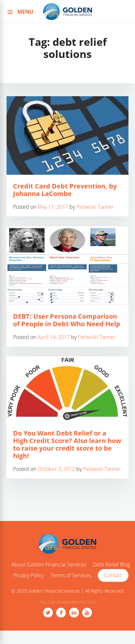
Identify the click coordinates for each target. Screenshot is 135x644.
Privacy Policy (29, 576)
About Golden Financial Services (49, 565)
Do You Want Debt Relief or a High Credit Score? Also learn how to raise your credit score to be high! (67, 444)
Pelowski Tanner (95, 207)
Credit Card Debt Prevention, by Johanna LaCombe (65, 190)
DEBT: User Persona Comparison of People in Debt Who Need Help (67, 320)
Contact (113, 575)
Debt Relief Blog (111, 565)
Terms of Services (71, 576)
